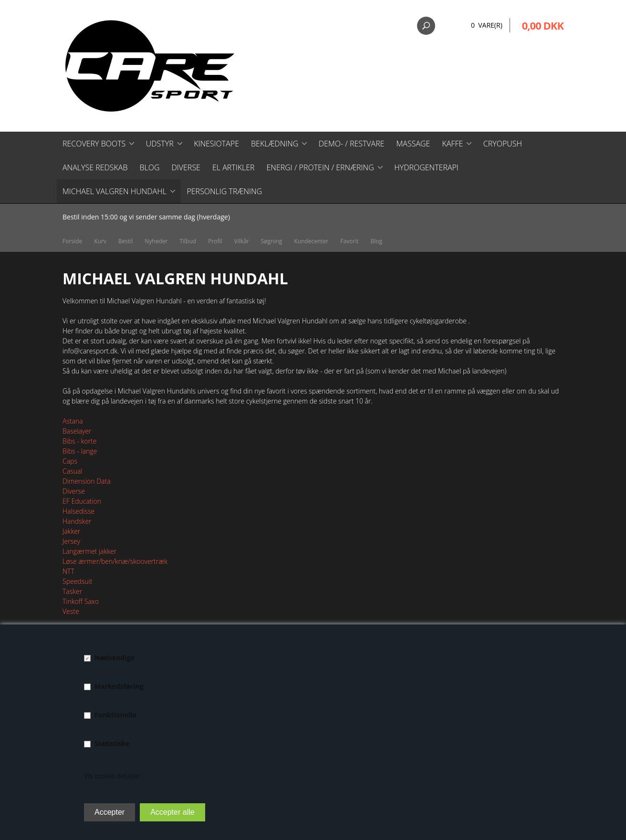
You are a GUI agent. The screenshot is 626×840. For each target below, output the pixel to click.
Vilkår (242, 241)
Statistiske (112, 743)
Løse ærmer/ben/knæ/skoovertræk (115, 561)
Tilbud (188, 241)
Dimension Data (87, 481)
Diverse (186, 167)
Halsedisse (78, 511)
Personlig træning (224, 191)
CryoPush (503, 144)
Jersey (71, 541)
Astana (73, 421)
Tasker (72, 591)
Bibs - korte (79, 441)
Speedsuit (77, 581)
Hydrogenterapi (426, 167)
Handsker (77, 521)
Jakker (72, 531)
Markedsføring (119, 686)
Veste (71, 611)
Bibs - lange (80, 451)
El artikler (234, 167)
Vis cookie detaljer (112, 776)
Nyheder (156, 241)
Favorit (349, 241)
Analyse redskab (95, 167)
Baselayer (77, 431)
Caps (70, 461)
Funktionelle (115, 715)
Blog (149, 167)
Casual (72, 471)
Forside (72, 241)
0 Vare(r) (487, 25)
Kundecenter (311, 241)
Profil (215, 241)
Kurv (100, 241)
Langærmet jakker (89, 551)
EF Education (82, 501)
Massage (413, 144)
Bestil (126, 241)
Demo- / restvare (352, 144)
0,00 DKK (543, 25)
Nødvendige (115, 658)
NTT (68, 571)
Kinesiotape (216, 144)
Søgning (272, 241)
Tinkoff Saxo (81, 601)
